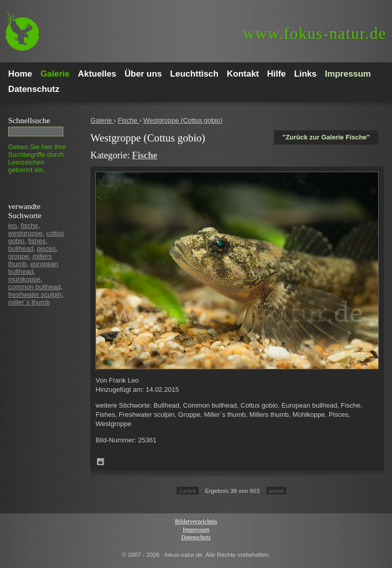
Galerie (102, 120)
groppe (18, 256)
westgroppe (25, 233)
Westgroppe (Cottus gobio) (183, 120)
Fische (129, 120)
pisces (46, 249)
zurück (187, 491)
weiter (276, 491)
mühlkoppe (24, 279)
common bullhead (34, 287)
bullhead (21, 249)
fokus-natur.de (315, 33)
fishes (37, 241)
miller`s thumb (29, 302)
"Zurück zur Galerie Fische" (326, 137)
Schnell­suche (29, 120)
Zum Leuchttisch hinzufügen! (101, 462)
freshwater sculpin (35, 294)
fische (30, 226)
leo (13, 226)
